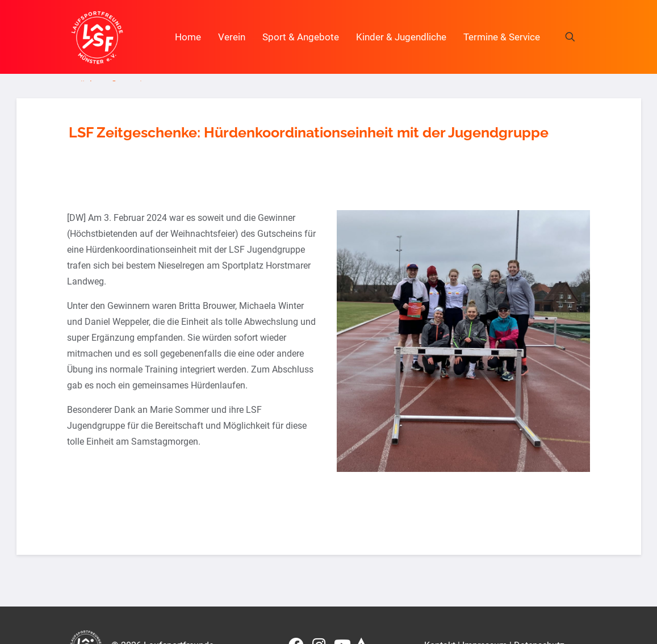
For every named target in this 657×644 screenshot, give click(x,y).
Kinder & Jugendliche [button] (401, 37)
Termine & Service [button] (502, 37)
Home (188, 37)
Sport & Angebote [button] (301, 37)
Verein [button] (232, 37)
